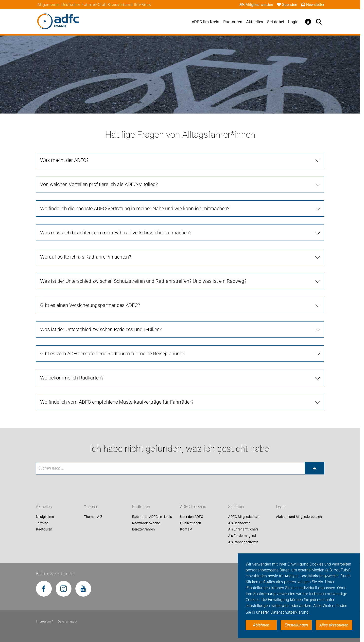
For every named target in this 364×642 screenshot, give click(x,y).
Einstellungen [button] (296, 625)
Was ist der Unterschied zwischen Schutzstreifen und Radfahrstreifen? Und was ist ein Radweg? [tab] (143, 281)
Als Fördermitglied (242, 536)
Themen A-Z (93, 517)
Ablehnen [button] (261, 625)
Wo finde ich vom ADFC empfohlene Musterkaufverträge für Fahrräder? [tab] (117, 402)
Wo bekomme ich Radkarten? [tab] (72, 378)
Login (293, 22)
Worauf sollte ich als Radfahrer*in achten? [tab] (86, 257)
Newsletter (313, 5)
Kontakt (186, 529)
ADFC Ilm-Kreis (206, 22)
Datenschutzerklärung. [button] (290, 612)
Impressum (45, 622)
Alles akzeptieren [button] (334, 625)
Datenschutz (68, 622)
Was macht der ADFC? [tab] (64, 160)
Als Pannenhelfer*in (243, 542)
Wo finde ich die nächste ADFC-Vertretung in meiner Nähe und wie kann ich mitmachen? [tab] (135, 208)
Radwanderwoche (146, 523)
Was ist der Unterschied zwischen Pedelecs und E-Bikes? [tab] (101, 329)
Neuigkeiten (45, 517)
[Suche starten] (314, 468)
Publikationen (191, 523)
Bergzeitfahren (143, 529)
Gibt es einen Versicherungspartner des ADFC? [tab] (90, 305)
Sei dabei (276, 22)
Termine (42, 523)
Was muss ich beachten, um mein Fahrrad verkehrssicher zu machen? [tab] (116, 233)
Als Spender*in (239, 523)
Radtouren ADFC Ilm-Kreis (152, 517)
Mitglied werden (256, 5)
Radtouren (233, 22)
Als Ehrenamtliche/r (243, 529)
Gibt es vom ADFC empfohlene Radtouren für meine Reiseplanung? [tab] (112, 354)
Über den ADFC (192, 517)
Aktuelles (255, 22)
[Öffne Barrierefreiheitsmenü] (308, 22)
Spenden (287, 5)
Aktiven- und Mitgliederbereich (299, 517)
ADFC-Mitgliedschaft (244, 517)
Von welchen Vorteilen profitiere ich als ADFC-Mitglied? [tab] (99, 184)
